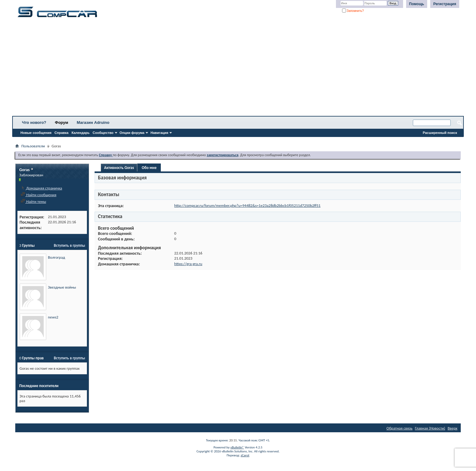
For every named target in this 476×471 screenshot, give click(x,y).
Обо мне (149, 168)
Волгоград (56, 257)
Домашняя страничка (41, 188)
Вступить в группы (69, 245)
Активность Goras (119, 168)
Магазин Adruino (93, 122)
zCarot (245, 455)
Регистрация (445, 4)
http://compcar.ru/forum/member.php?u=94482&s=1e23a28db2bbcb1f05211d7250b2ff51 (247, 205)
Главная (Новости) (430, 428)
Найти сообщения (38, 195)
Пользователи (33, 146)
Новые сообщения (36, 133)
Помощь (417, 4)
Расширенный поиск (440, 133)
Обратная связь (400, 428)
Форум (61, 122)
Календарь (80, 133)
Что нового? (34, 122)
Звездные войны (62, 287)
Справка (62, 133)
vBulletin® (237, 447)
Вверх (453, 428)
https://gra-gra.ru (188, 264)
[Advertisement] (191, 69)
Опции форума (132, 133)
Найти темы (33, 201)
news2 (53, 317)
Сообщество (103, 133)
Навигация (159, 133)
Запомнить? (353, 11)
